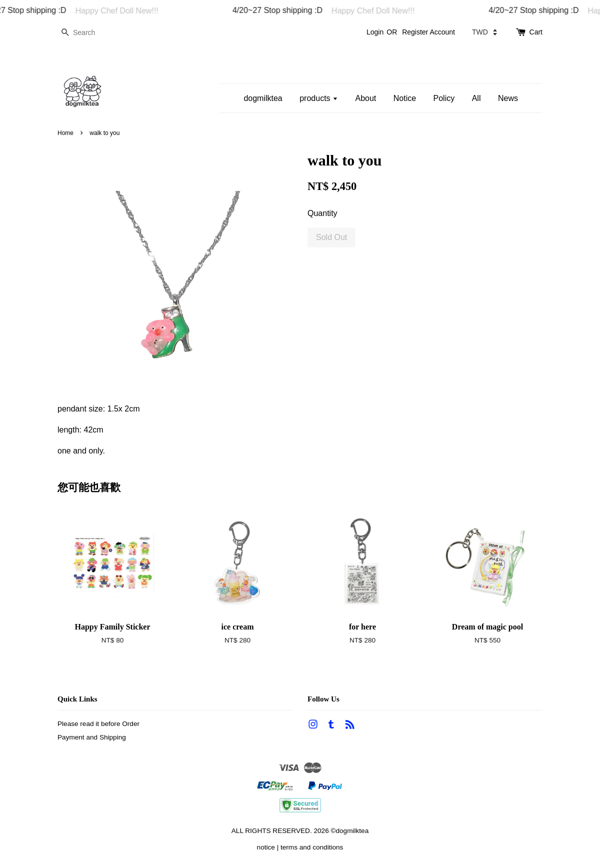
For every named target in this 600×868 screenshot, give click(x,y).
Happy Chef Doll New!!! (120, 11)
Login (375, 32)
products (319, 98)
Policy (444, 98)
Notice (405, 98)
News (508, 98)
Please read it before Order (98, 724)
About (365, 98)
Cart (536, 32)
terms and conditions (312, 847)
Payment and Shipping (92, 737)
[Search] (87, 33)
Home (65, 133)
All (476, 98)
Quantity (322, 213)
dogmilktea (263, 98)
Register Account (428, 32)
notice (266, 847)
